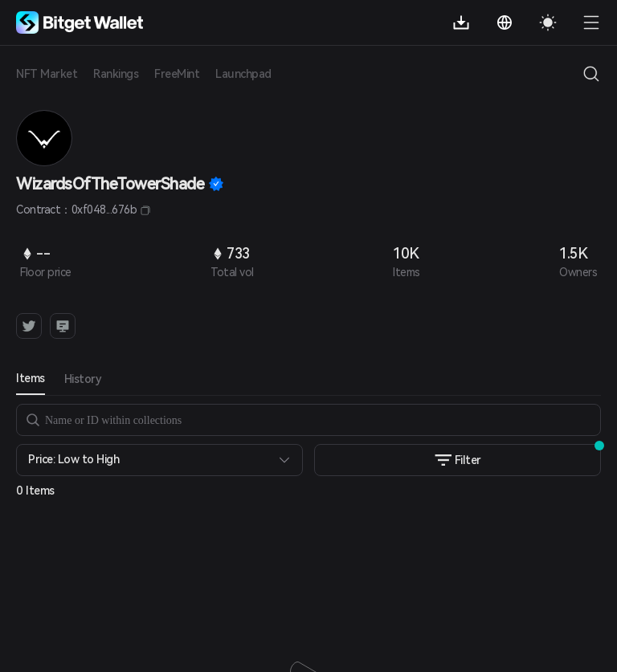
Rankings (116, 74)
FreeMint (177, 74)
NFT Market (47, 74)
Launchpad (243, 74)
